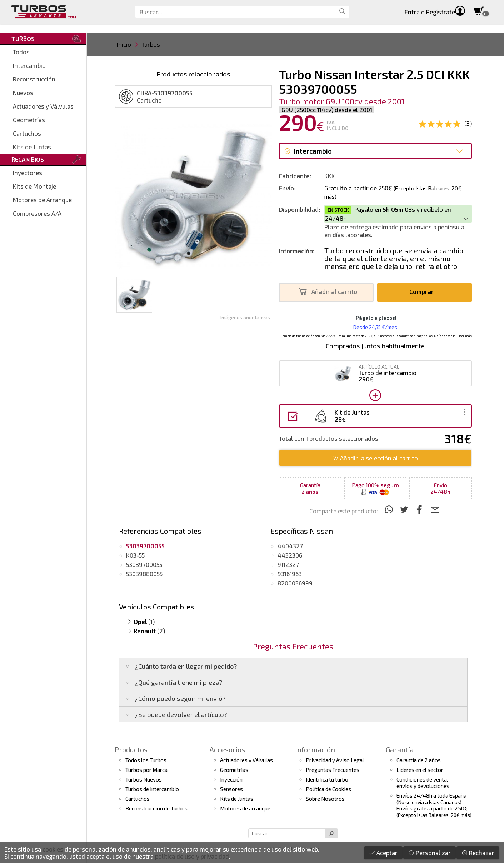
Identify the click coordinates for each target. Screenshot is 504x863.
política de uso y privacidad (192, 856)
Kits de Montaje (34, 186)
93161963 (290, 574)
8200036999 (295, 583)
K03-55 (135, 555)
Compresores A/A (37, 213)
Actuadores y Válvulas (43, 106)
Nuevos (23, 93)
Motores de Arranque (42, 200)
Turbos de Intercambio (152, 789)
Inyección (231, 779)
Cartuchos (27, 133)
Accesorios (227, 749)
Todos (21, 52)
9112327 (288, 564)
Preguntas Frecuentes (333, 770)
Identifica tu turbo (327, 779)
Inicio (124, 44)
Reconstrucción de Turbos (156, 808)
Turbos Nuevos (144, 779)
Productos (131, 749)
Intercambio (29, 65)
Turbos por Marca (146, 770)
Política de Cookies (328, 789)
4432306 (290, 555)
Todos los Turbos (146, 760)
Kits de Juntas (32, 147)
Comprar (423, 292)
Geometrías (29, 120)
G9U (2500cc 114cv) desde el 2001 (327, 110)
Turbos (151, 44)
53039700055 (144, 564)
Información (315, 749)
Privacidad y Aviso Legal (335, 760)
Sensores (231, 789)
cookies (53, 849)
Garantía (400, 749)
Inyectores (28, 173)
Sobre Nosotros (325, 799)
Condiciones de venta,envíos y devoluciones (423, 783)
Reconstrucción (34, 79)
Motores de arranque (245, 808)
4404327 (290, 546)
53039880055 (144, 574)
